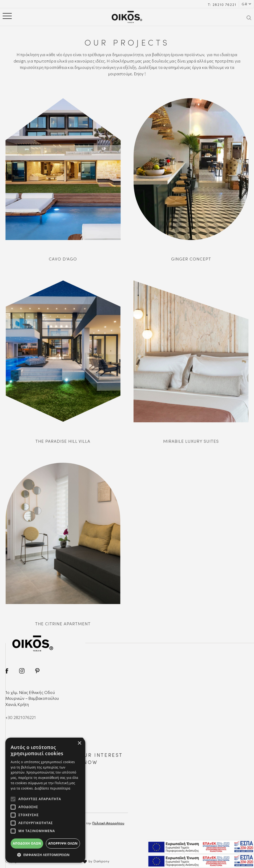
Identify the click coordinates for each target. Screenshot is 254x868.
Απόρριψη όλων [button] (63, 843)
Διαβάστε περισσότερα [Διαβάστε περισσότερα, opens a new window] (53, 788)
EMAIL (27, 806)
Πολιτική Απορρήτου (108, 823)
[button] (45, 855)
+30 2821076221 (21, 717)
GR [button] (245, 4)
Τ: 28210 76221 (222, 4)
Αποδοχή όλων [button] (27, 843)
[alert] (45, 800)
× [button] (79, 743)
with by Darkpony (92, 861)
